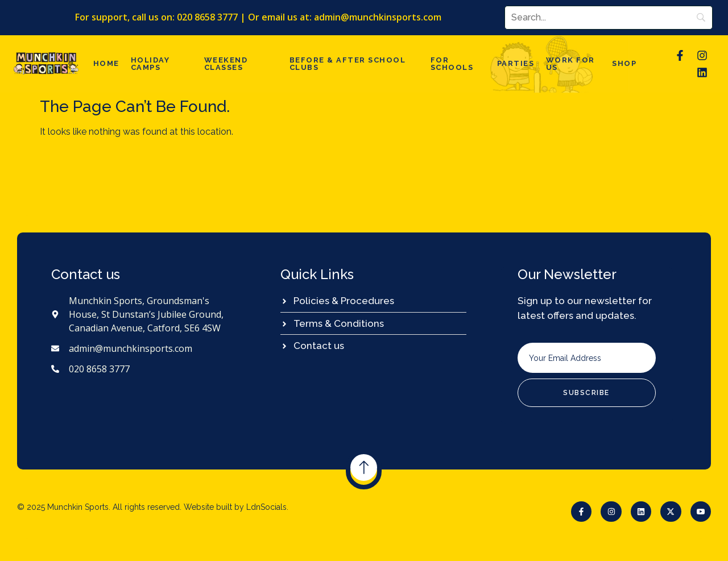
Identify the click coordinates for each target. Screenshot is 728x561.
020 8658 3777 (208, 16)
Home (105, 63)
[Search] (608, 17)
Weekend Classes (223, 63)
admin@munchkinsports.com (378, 16)
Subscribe (586, 392)
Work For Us (571, 63)
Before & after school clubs (346, 63)
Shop (626, 63)
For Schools (455, 63)
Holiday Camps (146, 63)
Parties (520, 63)
